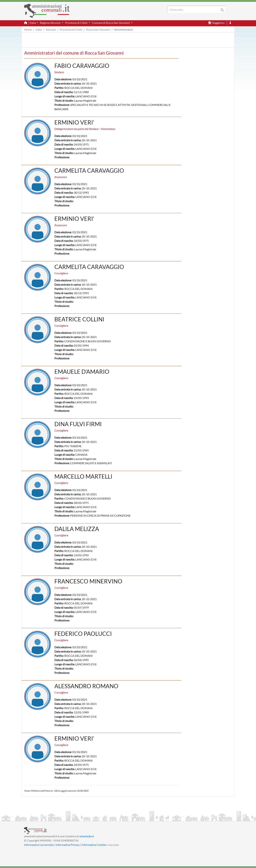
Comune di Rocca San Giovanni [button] (111, 23)
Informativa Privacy (68, 845)
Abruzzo (51, 29)
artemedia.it (87, 836)
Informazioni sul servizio (39, 845)
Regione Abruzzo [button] (50, 23)
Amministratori (124, 29)
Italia (39, 29)
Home (28, 29)
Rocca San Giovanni (98, 29)
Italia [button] (33, 23)
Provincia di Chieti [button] (77, 23)
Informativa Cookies (94, 845)
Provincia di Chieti (71, 29)
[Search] (194, 9)
